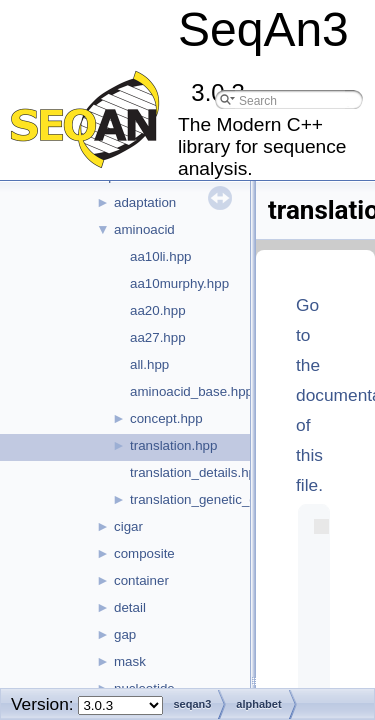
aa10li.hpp (161, 256)
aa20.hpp (158, 310)
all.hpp (149, 364)
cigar (128, 526)
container (141, 580)
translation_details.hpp (196, 472)
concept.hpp (166, 418)
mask (130, 661)
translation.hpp (173, 445)
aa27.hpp (158, 337)
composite (144, 553)
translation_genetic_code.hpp (217, 499)
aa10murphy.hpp (179, 283)
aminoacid (144, 229)
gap (125, 634)
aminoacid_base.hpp (191, 391)
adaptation (145, 202)
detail (130, 607)
